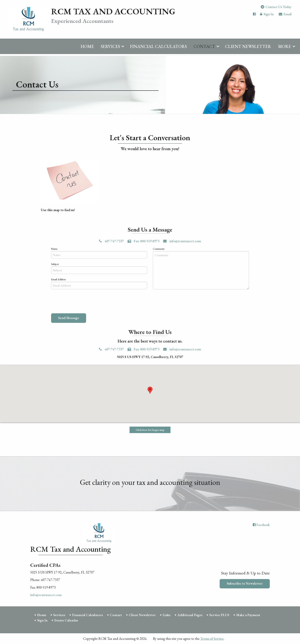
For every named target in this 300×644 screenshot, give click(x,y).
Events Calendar (66, 620)
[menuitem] (87, 47)
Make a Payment (248, 615)
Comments (159, 249)
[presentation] (80, 302)
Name (54, 249)
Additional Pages (190, 615)
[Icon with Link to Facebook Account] (254, 16)
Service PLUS (219, 615)
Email (285, 16)
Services (110, 48)
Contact (204, 48)
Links (167, 615)
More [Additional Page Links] (285, 48)
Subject (55, 264)
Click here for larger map (150, 430)
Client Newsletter (248, 48)
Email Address (58, 279)
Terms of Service (212, 639)
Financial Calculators (158, 48)
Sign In (267, 16)
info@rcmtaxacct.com (182, 241)
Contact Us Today (276, 9)
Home (87, 48)
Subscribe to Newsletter (245, 584)
